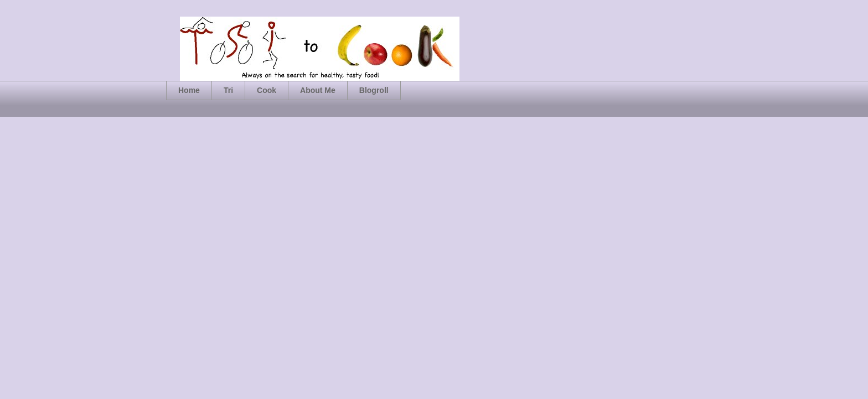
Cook (267, 90)
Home (189, 90)
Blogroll (374, 90)
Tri (228, 90)
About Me (318, 90)
